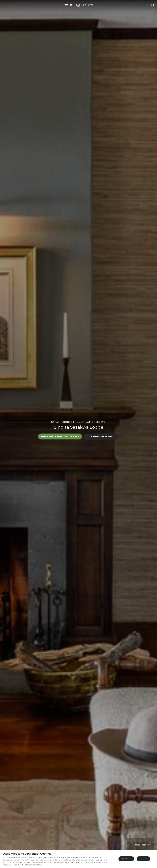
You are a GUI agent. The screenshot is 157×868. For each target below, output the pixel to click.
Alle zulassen (126, 859)
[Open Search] (153, 5)
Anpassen (143, 859)
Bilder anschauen (101, 437)
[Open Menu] (4, 5)
